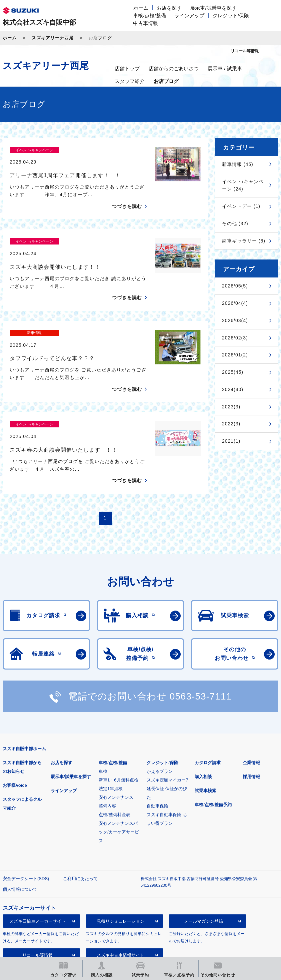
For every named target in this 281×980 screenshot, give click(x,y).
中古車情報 (145, 23)
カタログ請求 (208, 716)
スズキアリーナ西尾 (53, 38)
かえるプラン (160, 725)
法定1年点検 (111, 742)
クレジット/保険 (231, 15)
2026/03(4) (235, 320)
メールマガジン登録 (203, 875)
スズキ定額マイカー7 (167, 734)
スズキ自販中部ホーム (24, 702)
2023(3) (231, 407)
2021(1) (231, 441)
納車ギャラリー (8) (244, 241)
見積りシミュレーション (120, 875)
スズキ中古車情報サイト (120, 909)
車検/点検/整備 (149, 15)
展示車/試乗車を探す (213, 8)
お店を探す (169, 8)
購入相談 (203, 730)
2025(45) (233, 372)
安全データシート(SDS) (26, 832)
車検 (103, 725)
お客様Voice (15, 739)
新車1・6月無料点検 (118, 734)
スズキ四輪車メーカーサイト (37, 875)
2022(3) (231, 424)
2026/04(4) (235, 303)
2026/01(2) (235, 355)
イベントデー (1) (241, 206)
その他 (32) (235, 224)
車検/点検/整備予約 (213, 758)
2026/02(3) (235, 338)
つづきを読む (127, 195)
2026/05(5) (235, 286)
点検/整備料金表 (114, 768)
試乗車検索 (205, 744)
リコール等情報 (37, 909)
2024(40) (233, 389)
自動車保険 (157, 760)
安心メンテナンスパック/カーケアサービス (119, 786)
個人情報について (20, 843)
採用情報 (251, 730)
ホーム (141, 8)
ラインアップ (189, 15)
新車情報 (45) (238, 164)
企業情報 (251, 716)
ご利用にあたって (80, 832)
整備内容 (107, 760)
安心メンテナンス (116, 751)
